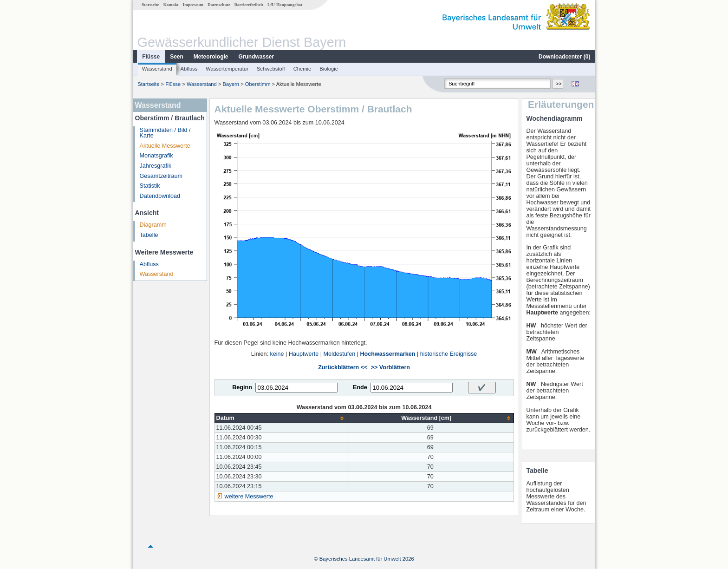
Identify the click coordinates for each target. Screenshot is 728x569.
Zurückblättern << (343, 367)
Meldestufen (340, 354)
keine (277, 354)
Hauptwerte (304, 354)
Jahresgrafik (156, 166)
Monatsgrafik (156, 156)
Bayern (231, 84)
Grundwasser (257, 57)
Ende (360, 387)
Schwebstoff (271, 69)
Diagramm (153, 225)
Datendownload (160, 196)
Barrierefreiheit (249, 5)
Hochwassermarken (387, 354)
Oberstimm (258, 84)
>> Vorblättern (390, 367)
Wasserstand (157, 69)
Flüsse (151, 57)
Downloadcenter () (564, 57)
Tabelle (149, 235)
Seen (177, 57)
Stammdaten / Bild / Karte (165, 133)
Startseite (150, 5)
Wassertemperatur (227, 69)
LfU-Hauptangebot (285, 5)
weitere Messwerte (249, 497)
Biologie (329, 69)
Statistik (150, 186)
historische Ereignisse (449, 354)
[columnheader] (281, 418)
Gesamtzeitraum (161, 176)
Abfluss (189, 69)
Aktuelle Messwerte (165, 146)
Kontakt (171, 5)
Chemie (302, 69)
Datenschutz (219, 5)
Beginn (242, 387)
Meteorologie (211, 57)
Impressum (193, 5)
